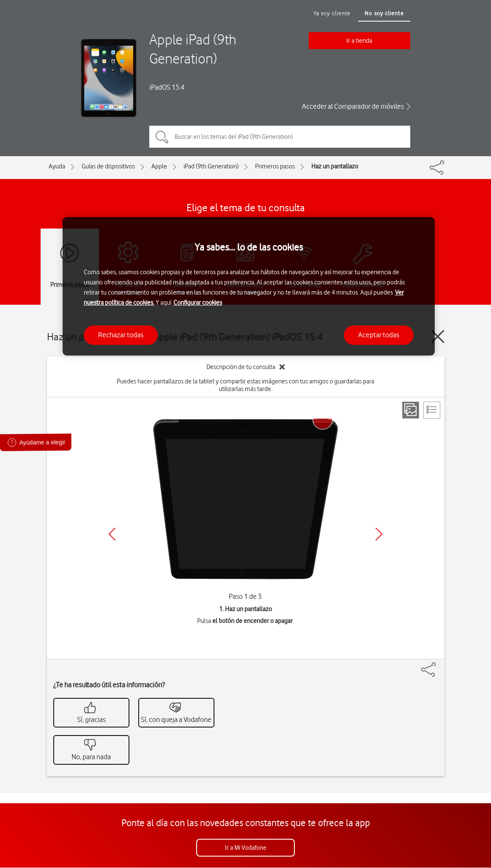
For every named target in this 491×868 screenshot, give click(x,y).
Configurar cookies (198, 303)
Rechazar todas (121, 335)
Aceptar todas (379, 335)
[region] (249, 286)
